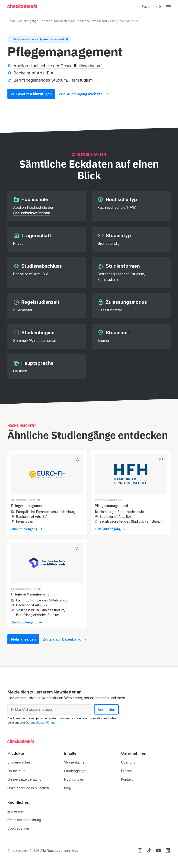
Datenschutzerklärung (41, 722)
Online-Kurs (16, 771)
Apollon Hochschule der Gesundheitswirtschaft (74, 21)
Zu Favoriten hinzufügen (31, 94)
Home (12, 21)
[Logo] (23, 7)
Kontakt (127, 779)
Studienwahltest (19, 762)
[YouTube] (159, 850)
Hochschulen (74, 779)
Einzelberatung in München (28, 788)
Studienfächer (75, 762)
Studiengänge (29, 21)
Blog (68, 788)
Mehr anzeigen (23, 639)
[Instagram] (140, 850)
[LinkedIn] (168, 850)
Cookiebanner (18, 828)
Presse (127, 771)
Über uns (128, 762)
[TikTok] (149, 850)
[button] (166, 7)
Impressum (16, 811)
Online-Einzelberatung (24, 779)
